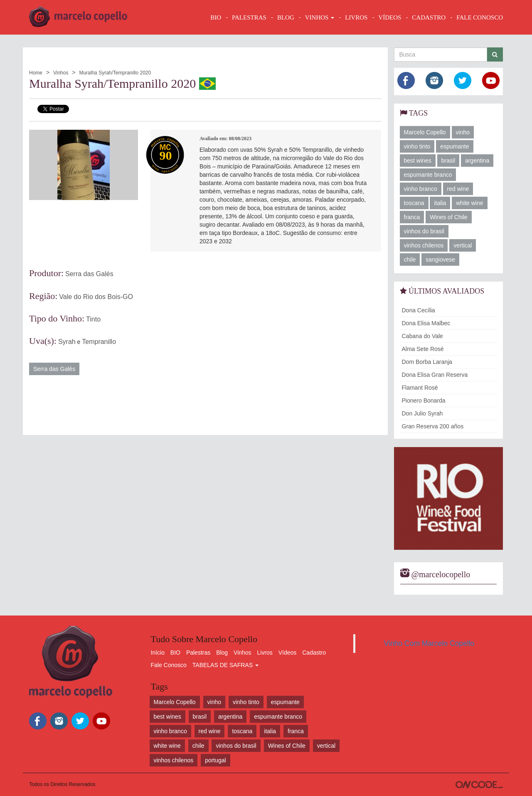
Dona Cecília (419, 310)
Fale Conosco (169, 665)
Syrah (67, 342)
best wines (418, 161)
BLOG (286, 17)
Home (36, 73)
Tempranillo (99, 342)
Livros (265, 653)
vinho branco (421, 189)
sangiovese (440, 260)
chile (410, 260)
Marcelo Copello (425, 132)
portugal (216, 760)
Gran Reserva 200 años (433, 426)
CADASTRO (429, 17)
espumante (454, 146)
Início (158, 653)
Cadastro (314, 653)
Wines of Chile (448, 217)
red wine (458, 189)
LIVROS (356, 17)
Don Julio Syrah (422, 413)
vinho (463, 132)
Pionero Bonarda (424, 400)
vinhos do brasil (424, 231)
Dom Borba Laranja (427, 362)
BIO (216, 17)
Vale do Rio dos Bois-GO (96, 297)
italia (440, 203)
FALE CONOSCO (480, 17)
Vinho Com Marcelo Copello (429, 643)
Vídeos (288, 653)
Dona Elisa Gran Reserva (435, 375)
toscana (414, 203)
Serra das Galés (89, 274)
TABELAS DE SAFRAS (225, 665)
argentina (477, 161)
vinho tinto (417, 146)
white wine (469, 203)
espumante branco (428, 175)
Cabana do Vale (422, 336)
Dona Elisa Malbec (426, 323)
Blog (222, 653)
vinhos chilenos (424, 245)
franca (412, 217)
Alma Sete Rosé (423, 349)
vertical (463, 245)
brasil (448, 161)
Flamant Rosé (420, 388)
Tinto (93, 319)
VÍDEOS (390, 17)
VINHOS (320, 17)
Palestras (249, 17)
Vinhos (61, 73)
